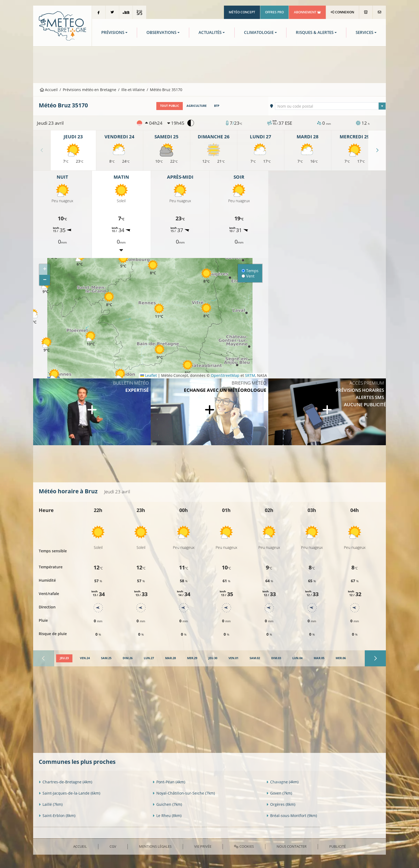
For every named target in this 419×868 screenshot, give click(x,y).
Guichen (167, 804)
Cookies (244, 846)
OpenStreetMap (225, 375)
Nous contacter (292, 846)
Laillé (51, 804)
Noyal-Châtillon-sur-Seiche (184, 793)
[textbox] (331, 106)
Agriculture (197, 106)
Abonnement (307, 12)
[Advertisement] (210, 64)
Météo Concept (242, 12)
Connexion (342, 12)
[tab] (64, 658)
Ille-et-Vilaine (133, 90)
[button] (46, 344)
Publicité (337, 846)
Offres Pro (274, 12)
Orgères (281, 804)
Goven (279, 793)
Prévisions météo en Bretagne (90, 90)
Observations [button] (161, 32)
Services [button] (364, 32)
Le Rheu (167, 816)
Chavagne (282, 782)
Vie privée (203, 846)
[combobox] (331, 106)
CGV (113, 846)
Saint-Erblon (57, 816)
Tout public (170, 106)
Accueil (49, 90)
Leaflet (149, 375)
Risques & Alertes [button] (315, 32)
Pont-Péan (169, 782)
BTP (217, 106)
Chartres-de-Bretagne (65, 782)
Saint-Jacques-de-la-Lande (69, 793)
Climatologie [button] (259, 32)
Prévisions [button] (113, 32)
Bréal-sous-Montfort (292, 816)
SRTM (250, 375)
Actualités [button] (210, 32)
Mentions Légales (155, 846)
